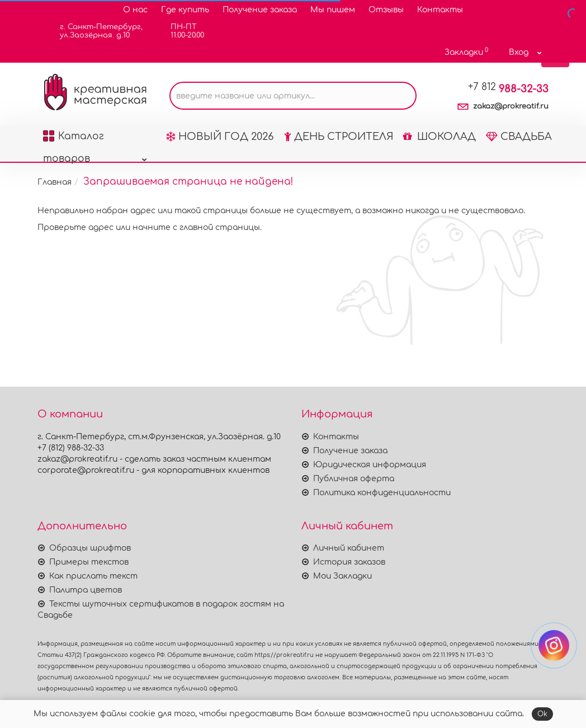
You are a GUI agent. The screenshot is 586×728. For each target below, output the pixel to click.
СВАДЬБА (519, 137)
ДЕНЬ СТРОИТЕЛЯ (339, 137)
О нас (135, 10)
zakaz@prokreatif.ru (511, 106)
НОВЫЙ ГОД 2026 (220, 137)
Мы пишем (333, 10)
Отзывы (386, 10)
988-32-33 (508, 89)
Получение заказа (260, 10)
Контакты (440, 10)
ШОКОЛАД (439, 137)
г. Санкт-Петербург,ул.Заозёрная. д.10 (94, 31)
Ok (542, 714)
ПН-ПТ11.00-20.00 (180, 31)
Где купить (185, 10)
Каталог (95, 139)
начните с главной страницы (196, 227)
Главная (55, 182)
